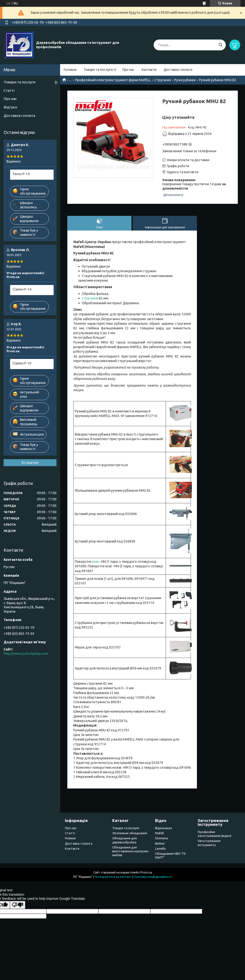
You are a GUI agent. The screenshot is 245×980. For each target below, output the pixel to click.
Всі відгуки (30, 463)
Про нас (128, 70)
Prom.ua (146, 872)
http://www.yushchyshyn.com (26, 654)
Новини (70, 838)
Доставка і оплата (178, 70)
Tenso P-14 (21, 174)
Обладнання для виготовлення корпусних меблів (130, 851)
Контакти (149, 70)
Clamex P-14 (22, 289)
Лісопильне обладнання (130, 833)
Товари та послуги (98, 70)
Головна (70, 70)
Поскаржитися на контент (113, 877)
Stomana (161, 838)
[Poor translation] (18, 905)
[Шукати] (220, 45)
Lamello (160, 848)
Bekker (160, 843)
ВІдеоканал (163, 828)
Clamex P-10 (22, 363)
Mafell (159, 833)
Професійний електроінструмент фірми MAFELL (113, 80)
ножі (95, 562)
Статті (9, 90)
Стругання (163, 80)
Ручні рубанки (185, 80)
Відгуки (10, 107)
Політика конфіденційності (153, 877)
